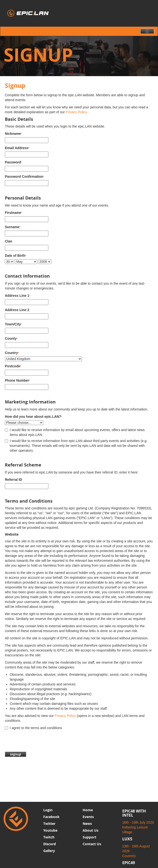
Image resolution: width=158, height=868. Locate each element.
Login (48, 810)
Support (89, 837)
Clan (9, 241)
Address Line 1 (18, 296)
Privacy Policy (76, 112)
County (11, 338)
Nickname (13, 134)
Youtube (50, 830)
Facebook (51, 817)
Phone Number (17, 380)
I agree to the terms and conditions (34, 728)
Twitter (49, 824)
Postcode (13, 366)
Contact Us (92, 844)
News (87, 824)
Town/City (13, 324)
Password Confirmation (24, 177)
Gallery (49, 851)
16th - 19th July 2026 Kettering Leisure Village (138, 827)
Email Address (17, 148)
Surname (13, 227)
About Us (91, 830)
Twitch (49, 837)
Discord (50, 844)
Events (88, 817)
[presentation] (42, 742)
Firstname (13, 213)
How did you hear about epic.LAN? (34, 417)
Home (88, 810)
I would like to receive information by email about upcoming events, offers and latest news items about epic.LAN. (75, 432)
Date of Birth (16, 256)
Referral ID (13, 480)
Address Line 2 (17, 310)
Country (12, 353)
